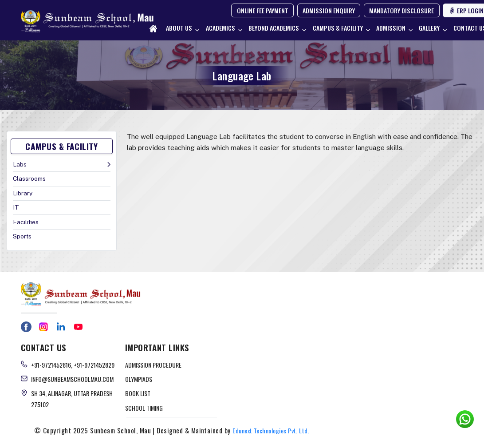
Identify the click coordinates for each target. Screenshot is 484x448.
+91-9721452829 (94, 365)
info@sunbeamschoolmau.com (72, 379)
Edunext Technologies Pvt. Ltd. (271, 430)
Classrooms (29, 178)
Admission (391, 28)
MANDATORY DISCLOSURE (401, 10)
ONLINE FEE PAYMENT (263, 10)
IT (16, 207)
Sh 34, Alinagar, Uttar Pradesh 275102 (72, 399)
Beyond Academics (274, 28)
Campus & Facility (338, 28)
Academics (220, 28)
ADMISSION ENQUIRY (329, 10)
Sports (22, 236)
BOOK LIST (138, 393)
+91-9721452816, (52, 365)
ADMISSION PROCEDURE (153, 365)
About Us (179, 28)
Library (23, 193)
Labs (20, 164)
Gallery (429, 28)
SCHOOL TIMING (144, 408)
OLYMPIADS (139, 379)
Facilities (26, 222)
